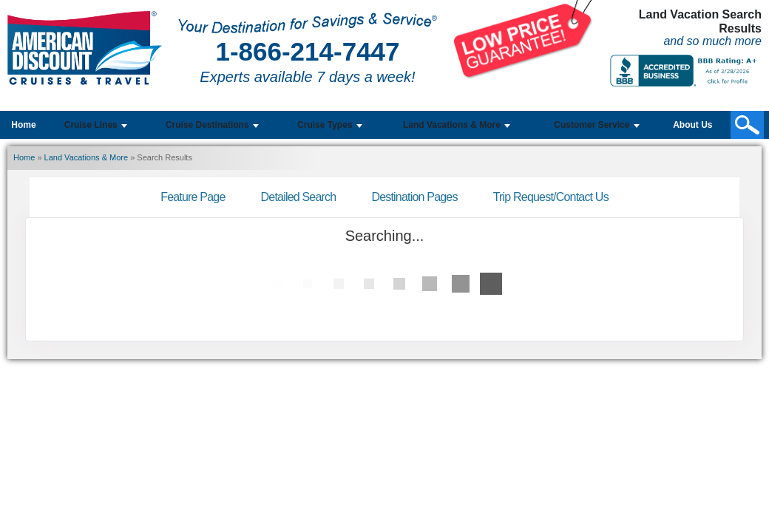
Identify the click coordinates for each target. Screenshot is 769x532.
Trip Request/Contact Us (551, 197)
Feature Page (193, 197)
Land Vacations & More (87, 157)
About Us (692, 125)
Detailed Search (299, 197)
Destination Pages (414, 197)
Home (23, 125)
